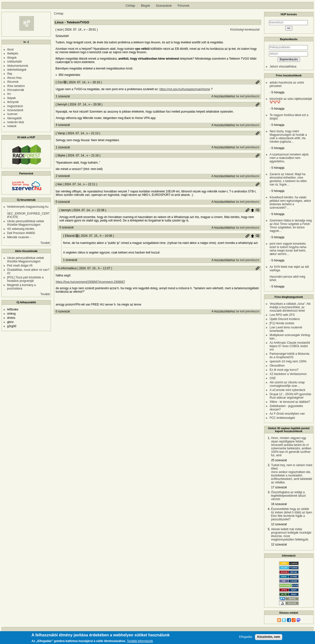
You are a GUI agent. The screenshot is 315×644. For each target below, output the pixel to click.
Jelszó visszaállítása (283, 67)
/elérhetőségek (17, 70)
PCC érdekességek (282, 418)
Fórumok (183, 6)
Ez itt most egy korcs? (284, 370)
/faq (10, 74)
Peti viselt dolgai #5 (20, 266)
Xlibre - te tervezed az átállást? (290, 402)
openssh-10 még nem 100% (288, 361)
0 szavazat (63, 202)
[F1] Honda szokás (282, 323)
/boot (10, 50)
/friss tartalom (16, 86)
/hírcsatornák (16, 90)
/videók (12, 126)
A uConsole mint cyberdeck (287, 390)
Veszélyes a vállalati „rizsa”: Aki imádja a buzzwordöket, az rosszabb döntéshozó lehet (290, 307)
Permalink (257, 82)
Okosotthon (277, 366)
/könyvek (13, 102)
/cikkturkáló (15, 62)
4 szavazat (63, 125)
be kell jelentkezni (248, 96)
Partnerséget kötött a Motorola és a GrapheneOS (289, 356)
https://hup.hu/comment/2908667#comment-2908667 (90, 282)
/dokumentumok (18, 66)
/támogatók (14, 118)
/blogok (12, 58)
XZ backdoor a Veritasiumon (288, 374)
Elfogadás (246, 637)
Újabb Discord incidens (285, 319)
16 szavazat (279, 504)
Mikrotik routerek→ (20, 237)
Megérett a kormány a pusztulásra (22, 287)
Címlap (130, 6)
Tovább (45, 243)
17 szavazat (279, 487)
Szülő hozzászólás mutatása (257, 210)
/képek (11, 98)
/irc (9, 94)
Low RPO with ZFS (282, 315)
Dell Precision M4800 (21, 233)
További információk (140, 641)
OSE (273, 378)
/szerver (12, 114)
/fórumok (13, 82)
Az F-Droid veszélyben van (287, 414)
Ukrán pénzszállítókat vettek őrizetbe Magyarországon (26, 223)
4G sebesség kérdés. (21, 229)
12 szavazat (279, 524)
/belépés (13, 53)
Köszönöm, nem (269, 637)
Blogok (146, 6)
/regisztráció (15, 106)
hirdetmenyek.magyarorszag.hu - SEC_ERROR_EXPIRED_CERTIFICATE (28, 212)
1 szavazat (63, 96)
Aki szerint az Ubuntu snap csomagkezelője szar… (287, 384)
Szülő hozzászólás (252, 210)
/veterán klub (16, 122)
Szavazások (164, 6)
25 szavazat (279, 460)
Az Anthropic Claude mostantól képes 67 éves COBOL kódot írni (290, 346)
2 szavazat (63, 176)
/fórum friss (14, 78)
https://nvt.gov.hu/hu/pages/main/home (185, 89)
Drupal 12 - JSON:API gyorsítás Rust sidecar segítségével (290, 396)
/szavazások (15, 110)
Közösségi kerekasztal (245, 30)
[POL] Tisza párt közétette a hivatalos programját (25, 279)
